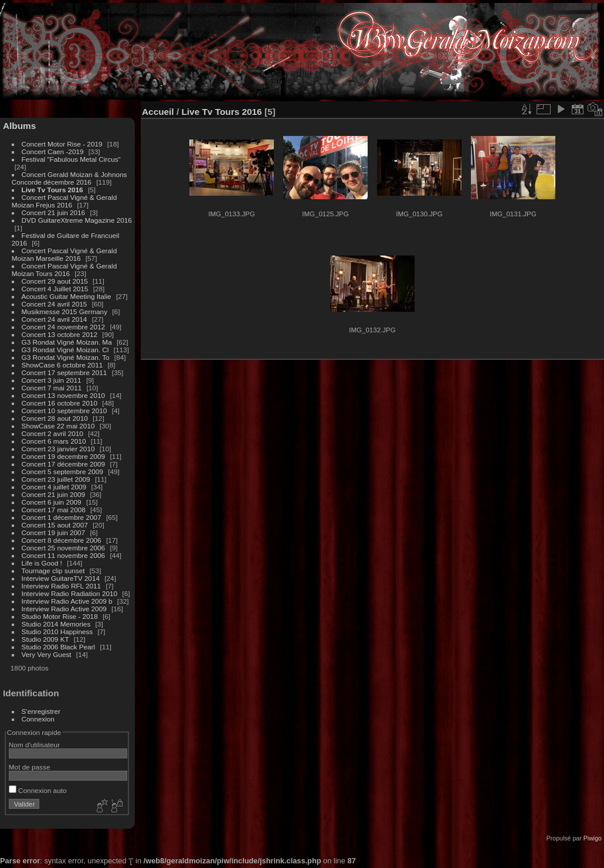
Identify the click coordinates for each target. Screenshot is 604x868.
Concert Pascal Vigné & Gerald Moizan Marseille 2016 (64, 254)
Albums (19, 126)
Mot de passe (30, 767)
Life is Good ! (42, 563)
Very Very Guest (47, 654)
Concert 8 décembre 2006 (62, 540)
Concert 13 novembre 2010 (64, 395)
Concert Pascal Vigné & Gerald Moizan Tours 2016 (64, 270)
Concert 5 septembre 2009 (62, 472)
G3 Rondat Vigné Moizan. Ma (67, 342)
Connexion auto (38, 790)
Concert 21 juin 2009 (54, 494)
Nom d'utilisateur (34, 745)
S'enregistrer (41, 711)
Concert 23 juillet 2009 (56, 479)
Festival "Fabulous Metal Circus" (71, 159)
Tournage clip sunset (53, 571)
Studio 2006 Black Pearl (59, 647)
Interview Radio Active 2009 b (67, 601)
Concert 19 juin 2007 (54, 532)
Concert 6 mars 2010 (54, 441)
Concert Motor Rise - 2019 (62, 144)
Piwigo (593, 838)
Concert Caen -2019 (53, 152)
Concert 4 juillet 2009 (54, 487)
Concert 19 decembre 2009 (64, 456)
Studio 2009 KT (45, 639)
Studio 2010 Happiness (57, 632)
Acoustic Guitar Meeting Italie (67, 296)
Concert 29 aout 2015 (55, 281)
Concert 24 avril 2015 (55, 304)
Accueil (158, 112)
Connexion (38, 719)
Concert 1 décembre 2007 (62, 517)
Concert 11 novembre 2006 (64, 555)
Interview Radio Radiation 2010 (70, 593)
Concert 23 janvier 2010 (58, 449)
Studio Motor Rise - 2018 (60, 616)
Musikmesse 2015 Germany (65, 312)
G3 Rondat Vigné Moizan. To (66, 357)
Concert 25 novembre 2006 (64, 548)
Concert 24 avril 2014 (55, 319)
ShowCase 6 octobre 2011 (62, 365)
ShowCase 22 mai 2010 (58, 426)
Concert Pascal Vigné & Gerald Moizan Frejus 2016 (64, 201)
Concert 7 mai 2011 (52, 388)
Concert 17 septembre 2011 (65, 372)
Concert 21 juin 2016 (54, 212)
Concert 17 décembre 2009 (64, 464)
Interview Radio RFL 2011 (62, 586)
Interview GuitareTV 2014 (61, 578)
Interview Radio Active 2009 (64, 609)
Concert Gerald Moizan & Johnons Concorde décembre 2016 (69, 178)
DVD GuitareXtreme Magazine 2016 (77, 220)
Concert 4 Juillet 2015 (55, 289)
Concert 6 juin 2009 (52, 502)
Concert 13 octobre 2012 (60, 334)
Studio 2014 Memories (56, 624)
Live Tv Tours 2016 (52, 190)
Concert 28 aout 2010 (55, 418)
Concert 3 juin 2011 (52, 380)
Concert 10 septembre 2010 (65, 411)
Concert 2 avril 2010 (52, 433)
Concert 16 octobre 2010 (60, 403)
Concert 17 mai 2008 (54, 510)
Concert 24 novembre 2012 (64, 327)
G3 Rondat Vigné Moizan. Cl (65, 350)
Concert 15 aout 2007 (55, 525)
